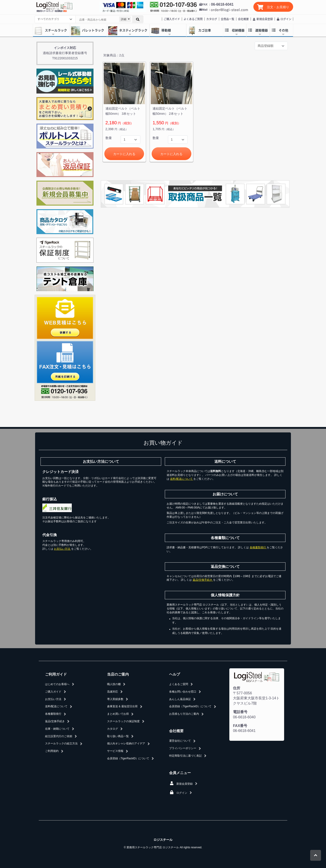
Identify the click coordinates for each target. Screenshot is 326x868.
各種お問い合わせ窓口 (183, 692)
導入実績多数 (115, 699)
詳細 (124, 19)
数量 (109, 138)
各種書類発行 (258, 547)
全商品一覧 (228, 19)
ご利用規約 (52, 751)
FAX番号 (240, 726)
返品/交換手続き (203, 580)
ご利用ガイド (56, 674)
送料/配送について (182, 479)
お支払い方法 (62, 549)
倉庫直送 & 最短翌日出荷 (122, 706)
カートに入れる (124, 154)
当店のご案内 (118, 674)
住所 (237, 688)
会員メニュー (180, 773)
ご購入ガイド (172, 19)
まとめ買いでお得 (118, 714)
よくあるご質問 (193, 19)
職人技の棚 (114, 684)
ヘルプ (175, 674)
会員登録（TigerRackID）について (128, 758)
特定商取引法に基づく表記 (185, 756)
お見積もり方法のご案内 (184, 714)
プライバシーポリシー (183, 748)
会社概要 (243, 19)
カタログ (212, 19)
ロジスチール (163, 840)
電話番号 (240, 712)
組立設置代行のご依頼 (59, 736)
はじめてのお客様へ (57, 684)
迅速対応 (113, 692)
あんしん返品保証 (180, 699)
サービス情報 (115, 751)
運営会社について (180, 741)
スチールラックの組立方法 (61, 743)
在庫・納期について (57, 729)
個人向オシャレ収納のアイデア (126, 743)
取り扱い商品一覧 (118, 736)
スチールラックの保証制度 (123, 721)
